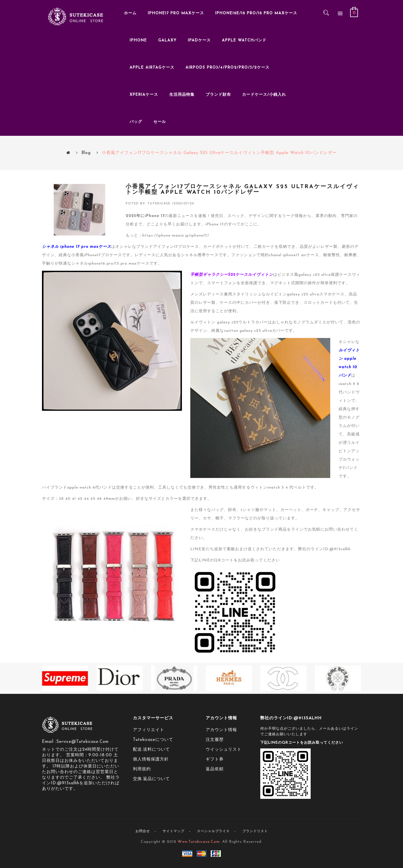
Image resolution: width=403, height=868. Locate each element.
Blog (86, 153)
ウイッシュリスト (224, 750)
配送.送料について (151, 750)
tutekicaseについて (153, 740)
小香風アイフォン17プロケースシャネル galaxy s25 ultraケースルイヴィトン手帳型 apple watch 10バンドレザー (219, 153)
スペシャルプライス (213, 831)
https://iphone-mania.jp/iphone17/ (176, 236)
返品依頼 (215, 769)
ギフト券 (215, 760)
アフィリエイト (149, 730)
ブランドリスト (255, 831)
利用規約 (142, 769)
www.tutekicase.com (199, 842)
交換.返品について (151, 779)
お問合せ (143, 831)
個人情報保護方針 (151, 760)
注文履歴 (215, 740)
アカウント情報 (221, 730)
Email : (49, 742)
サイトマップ (174, 831)
